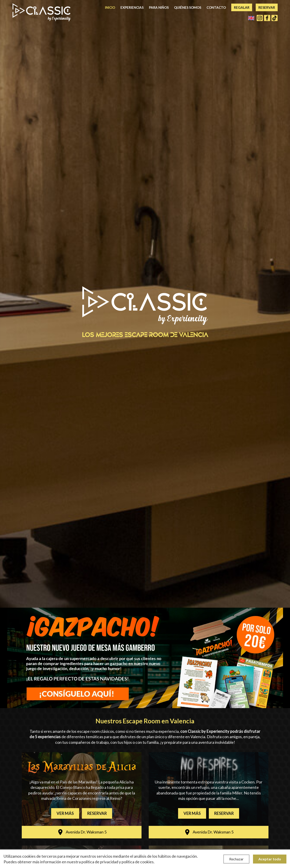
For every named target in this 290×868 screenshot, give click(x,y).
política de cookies (138, 862)
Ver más (65, 813)
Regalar (242, 7)
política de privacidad (100, 862)
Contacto (216, 7)
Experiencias (132, 7)
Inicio (110, 7)
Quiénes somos (188, 7)
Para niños (159, 7)
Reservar (267, 7)
